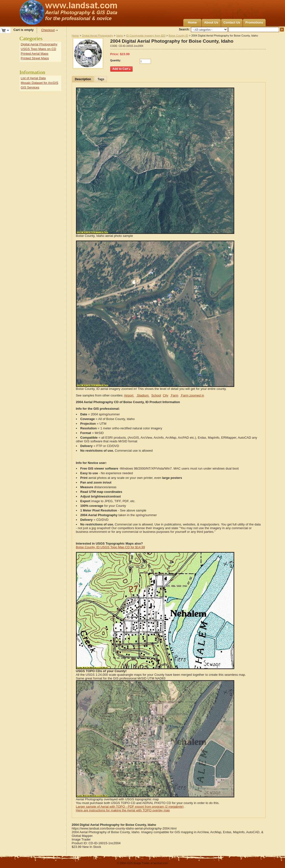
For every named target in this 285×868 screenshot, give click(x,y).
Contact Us (232, 22)
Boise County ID (178, 36)
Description (83, 79)
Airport (129, 395)
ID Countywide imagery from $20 (146, 36)
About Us (211, 22)
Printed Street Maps (35, 58)
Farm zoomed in (192, 395)
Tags (101, 79)
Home (192, 22)
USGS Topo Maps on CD (38, 49)
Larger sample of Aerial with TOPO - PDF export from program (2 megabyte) (130, 807)
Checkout (48, 30)
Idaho (120, 36)
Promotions (254, 22)
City (165, 395)
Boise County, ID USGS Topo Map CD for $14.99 (111, 547)
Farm (174, 395)
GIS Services (30, 87)
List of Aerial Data (33, 78)
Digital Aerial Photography (98, 36)
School (156, 395)
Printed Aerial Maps (35, 54)
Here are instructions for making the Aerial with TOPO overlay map (123, 810)
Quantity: (116, 60)
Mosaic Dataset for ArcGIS (40, 83)
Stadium (143, 395)
